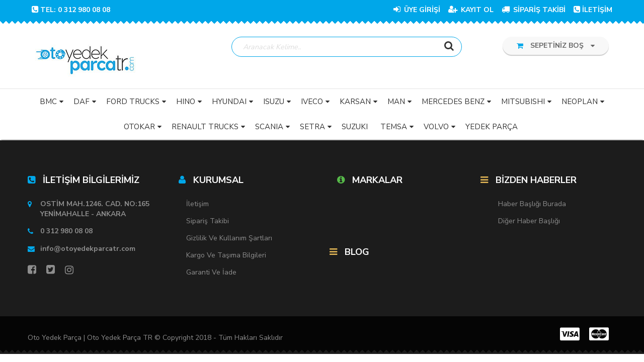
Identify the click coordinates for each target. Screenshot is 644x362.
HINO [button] (186, 102)
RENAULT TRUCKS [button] (205, 127)
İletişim (197, 204)
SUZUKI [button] (355, 127)
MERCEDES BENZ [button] (453, 102)
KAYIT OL (471, 10)
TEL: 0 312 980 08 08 (71, 10)
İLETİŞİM (593, 10)
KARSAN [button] (355, 102)
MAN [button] (396, 102)
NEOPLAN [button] (580, 102)
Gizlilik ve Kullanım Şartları (229, 239)
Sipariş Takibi (208, 221)
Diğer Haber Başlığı (529, 221)
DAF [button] (82, 102)
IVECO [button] (312, 102)
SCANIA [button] (269, 127)
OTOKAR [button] (139, 127)
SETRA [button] (312, 127)
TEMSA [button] (394, 127)
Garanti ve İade (211, 273)
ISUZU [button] (274, 102)
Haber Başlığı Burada (532, 204)
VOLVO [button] (436, 127)
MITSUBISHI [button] (523, 102)
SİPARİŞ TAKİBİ (534, 10)
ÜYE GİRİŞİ (417, 10)
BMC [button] (48, 102)
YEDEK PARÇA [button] (492, 127)
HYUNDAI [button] (229, 102)
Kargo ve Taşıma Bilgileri (226, 256)
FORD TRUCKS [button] (133, 102)
